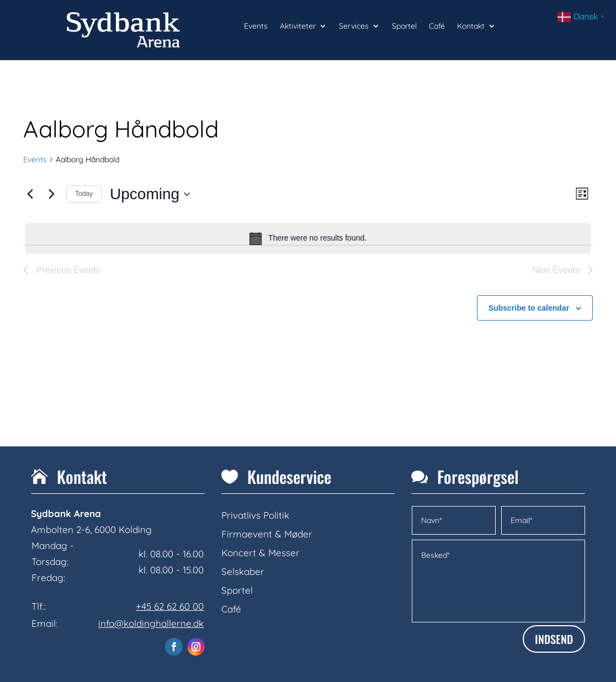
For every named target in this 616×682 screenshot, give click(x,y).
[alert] (308, 238)
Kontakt (471, 26)
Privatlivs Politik (255, 515)
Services (354, 26)
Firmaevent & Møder (267, 534)
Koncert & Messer (261, 553)
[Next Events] (51, 194)
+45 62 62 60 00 (170, 606)
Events (256, 26)
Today (84, 194)
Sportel (404, 26)
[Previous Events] (30, 194)
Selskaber (243, 571)
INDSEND (554, 639)
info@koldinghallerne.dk (151, 623)
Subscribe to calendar (529, 308)
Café (437, 26)
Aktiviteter (298, 26)
